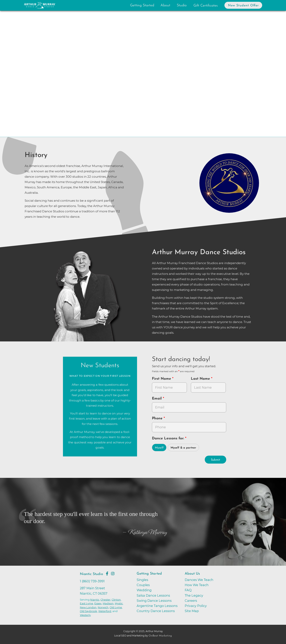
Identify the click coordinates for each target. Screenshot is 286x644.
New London (88, 607)
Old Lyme (116, 607)
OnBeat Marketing (160, 636)
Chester (105, 600)
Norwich (103, 607)
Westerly (85, 615)
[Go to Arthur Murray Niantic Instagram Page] (113, 574)
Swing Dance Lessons (154, 601)
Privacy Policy (196, 606)
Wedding (144, 590)
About (165, 5)
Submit (215, 460)
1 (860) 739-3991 (92, 581)
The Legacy (194, 595)
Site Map (192, 611)
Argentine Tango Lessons (157, 606)
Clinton (116, 600)
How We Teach (197, 585)
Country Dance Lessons (156, 611)
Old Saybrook (88, 611)
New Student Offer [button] (243, 6)
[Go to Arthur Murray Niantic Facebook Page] (107, 574)
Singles (142, 580)
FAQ (188, 590)
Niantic (95, 600)
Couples (143, 585)
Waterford (105, 611)
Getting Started (142, 5)
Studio (182, 5)
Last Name (201, 379)
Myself (159, 448)
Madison (108, 603)
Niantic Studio (91, 574)
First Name (162, 379)
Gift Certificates (206, 6)
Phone (158, 418)
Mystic (119, 603)
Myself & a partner (183, 448)
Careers (191, 601)
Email (157, 399)
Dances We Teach (199, 580)
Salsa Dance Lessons (153, 595)
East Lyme (86, 603)
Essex (98, 603)
